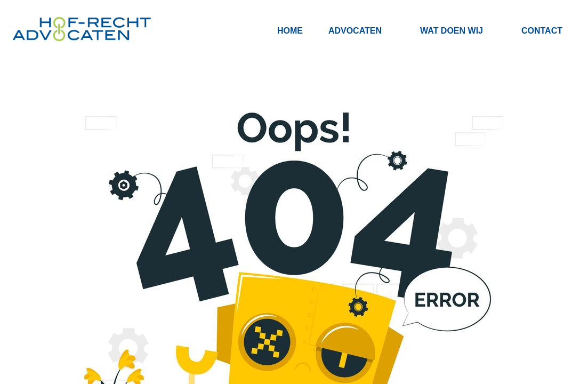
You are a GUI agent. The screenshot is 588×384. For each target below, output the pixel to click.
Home (290, 31)
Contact (542, 31)
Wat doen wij (452, 31)
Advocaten (355, 31)
